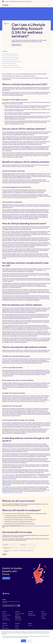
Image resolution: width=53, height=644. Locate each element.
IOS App (43, 617)
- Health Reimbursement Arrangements (18, 617)
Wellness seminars (40, 338)
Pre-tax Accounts (18, 620)
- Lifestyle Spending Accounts (20, 614)
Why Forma (4, 614)
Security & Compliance (6, 615)
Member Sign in (44, 614)
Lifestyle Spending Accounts (9, 475)
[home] (5, 5)
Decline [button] (29, 641)
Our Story (17, 625)
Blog (3, 627)
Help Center (30, 625)
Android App (44, 618)
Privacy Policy (6, 551)
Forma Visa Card (5, 618)
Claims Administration (6, 620)
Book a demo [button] (6, 578)
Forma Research (5, 625)
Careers (17, 627)
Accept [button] (23, 641)
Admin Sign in (44, 615)
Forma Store (4, 617)
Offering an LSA (36, 476)
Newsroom (17, 628)
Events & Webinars (6, 628)
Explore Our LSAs (16, 45)
